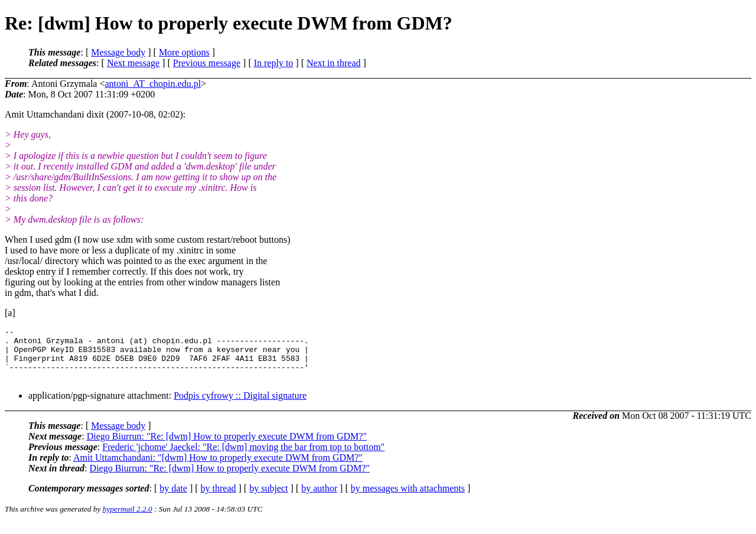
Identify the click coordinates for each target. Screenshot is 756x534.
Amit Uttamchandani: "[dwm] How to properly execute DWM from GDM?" (218, 468)
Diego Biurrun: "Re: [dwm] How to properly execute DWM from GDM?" (227, 447)
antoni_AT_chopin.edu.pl (153, 84)
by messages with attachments (408, 499)
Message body (118, 52)
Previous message (207, 63)
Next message (133, 63)
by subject (268, 499)
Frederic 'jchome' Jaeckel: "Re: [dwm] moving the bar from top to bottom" (243, 458)
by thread (219, 499)
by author (319, 499)
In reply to (274, 63)
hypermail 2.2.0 (128, 520)
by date (173, 499)
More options (184, 52)
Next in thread (334, 63)
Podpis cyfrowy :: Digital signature (240, 406)
